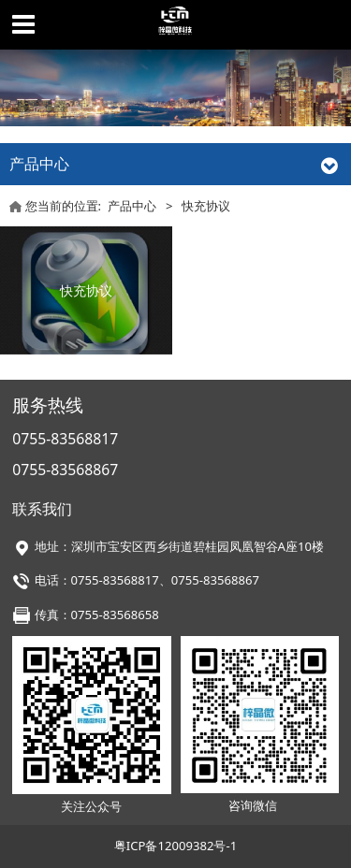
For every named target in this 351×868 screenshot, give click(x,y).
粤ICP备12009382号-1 (175, 846)
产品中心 (132, 206)
